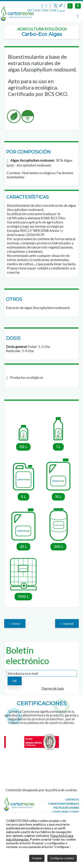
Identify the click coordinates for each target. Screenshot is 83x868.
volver (15, 624)
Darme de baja (53, 688)
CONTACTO (72, 799)
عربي (62, 10)
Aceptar (37, 858)
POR (54, 10)
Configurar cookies (65, 812)
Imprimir (67, 624)
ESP (30, 10)
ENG (38, 10)
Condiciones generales (63, 804)
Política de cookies (66, 808)
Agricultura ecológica (42, 29)
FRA (46, 10)
